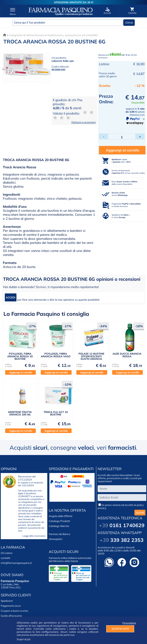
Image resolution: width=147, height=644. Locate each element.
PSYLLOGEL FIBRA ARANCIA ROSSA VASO (56, 355)
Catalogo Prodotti (59, 521)
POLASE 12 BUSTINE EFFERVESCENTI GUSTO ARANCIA (91, 356)
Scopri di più (24, 639)
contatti (5, 558)
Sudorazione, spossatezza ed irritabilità (73, 35)
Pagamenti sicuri (11, 606)
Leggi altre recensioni (34, 536)
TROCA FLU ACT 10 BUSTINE (56, 413)
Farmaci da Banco (60, 534)
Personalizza (128, 623)
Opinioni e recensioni (84, 122)
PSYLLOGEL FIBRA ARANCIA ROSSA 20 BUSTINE (20, 356)
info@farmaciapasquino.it (16, 563)
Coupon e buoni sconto (14, 611)
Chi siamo (7, 553)
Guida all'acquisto (11, 616)
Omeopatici (56, 539)
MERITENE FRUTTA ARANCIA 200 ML (20, 413)
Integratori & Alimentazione (27, 35)
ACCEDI (11, 297)
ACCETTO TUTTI (120, 629)
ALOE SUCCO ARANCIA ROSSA (127, 355)
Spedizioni (7, 601)
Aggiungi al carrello (123, 150)
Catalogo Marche (59, 526)
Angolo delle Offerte (61, 516)
